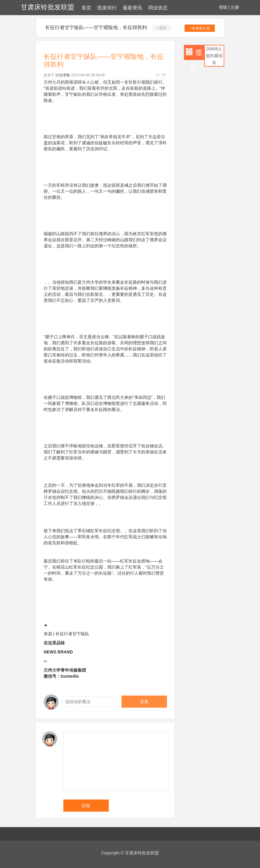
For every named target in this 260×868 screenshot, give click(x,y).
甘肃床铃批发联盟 (48, 7)
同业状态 (158, 8)
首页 (86, 8)
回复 (86, 806)
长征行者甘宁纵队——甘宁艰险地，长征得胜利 (96, 27)
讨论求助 (63, 75)
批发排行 (107, 8)
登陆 (223, 7)
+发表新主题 (200, 28)
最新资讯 (132, 8)
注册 (235, 7)
